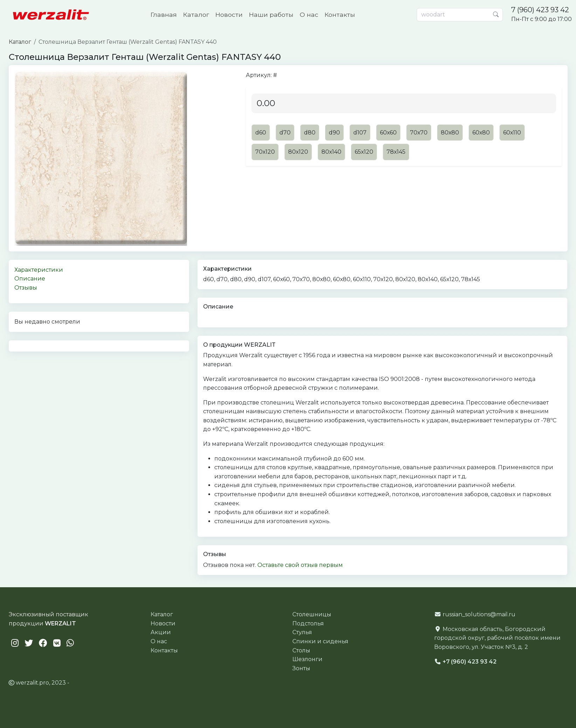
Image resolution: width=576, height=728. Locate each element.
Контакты (340, 15)
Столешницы (312, 614)
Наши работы (271, 15)
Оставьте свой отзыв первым (300, 565)
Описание (30, 279)
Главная (164, 15)
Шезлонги (307, 659)
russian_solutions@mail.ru (479, 614)
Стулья (302, 632)
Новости (229, 15)
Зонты (301, 668)
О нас (309, 15)
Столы (301, 650)
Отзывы (26, 288)
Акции (161, 632)
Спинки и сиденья (320, 641)
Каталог (196, 15)
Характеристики (39, 270)
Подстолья (308, 623)
